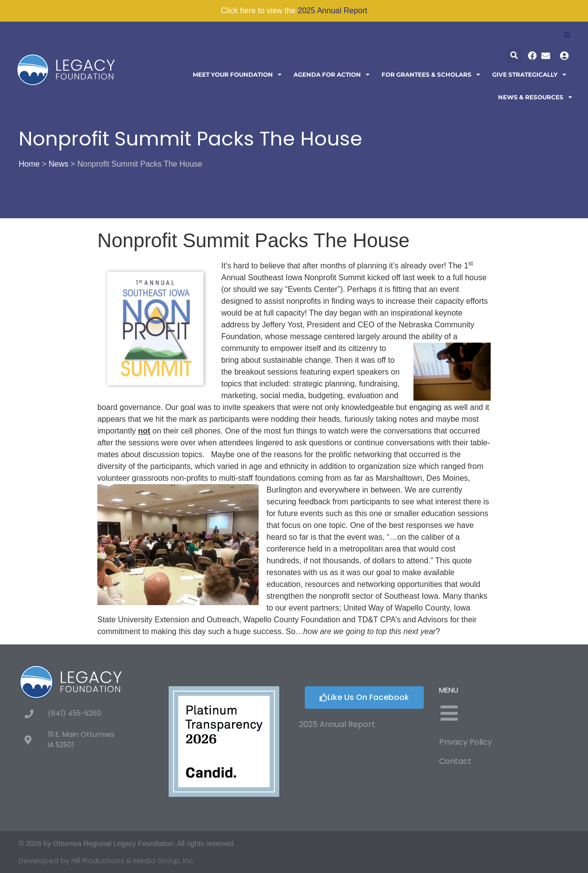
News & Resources (535, 97)
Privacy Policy (466, 742)
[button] (514, 56)
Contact (455, 761)
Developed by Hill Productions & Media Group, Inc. (107, 861)
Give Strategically (529, 75)
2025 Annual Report (333, 11)
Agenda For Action (332, 75)
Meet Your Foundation (237, 75)
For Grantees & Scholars (431, 75)
